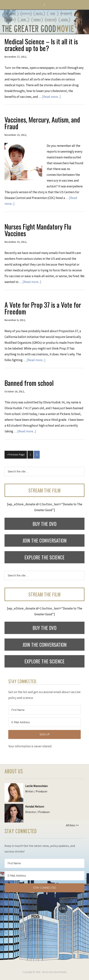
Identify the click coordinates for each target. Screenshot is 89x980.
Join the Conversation (44, 540)
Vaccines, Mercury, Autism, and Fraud (42, 123)
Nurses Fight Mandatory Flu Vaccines (38, 230)
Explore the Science (44, 557)
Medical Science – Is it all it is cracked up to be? (41, 45)
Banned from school (29, 383)
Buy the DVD (44, 524)
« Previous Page (16, 454)
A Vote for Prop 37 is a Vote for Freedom (43, 308)
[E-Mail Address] (45, 722)
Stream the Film (44, 490)
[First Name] (45, 710)
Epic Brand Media (58, 972)
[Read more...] (51, 97)
